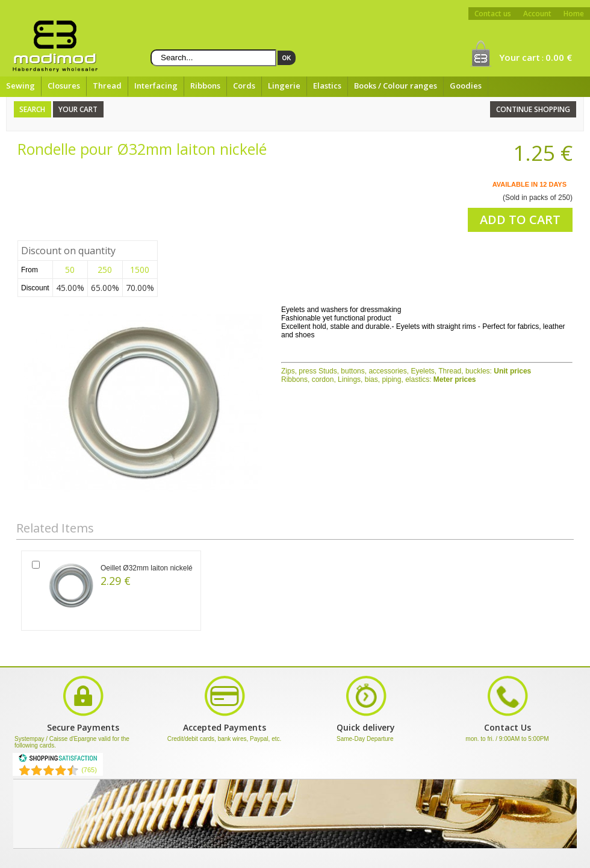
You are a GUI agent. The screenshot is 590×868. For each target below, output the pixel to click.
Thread (107, 86)
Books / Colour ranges (396, 86)
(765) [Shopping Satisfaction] (89, 770)
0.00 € (559, 57)
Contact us (493, 14)
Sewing (20, 86)
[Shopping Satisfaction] (58, 760)
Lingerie (284, 86)
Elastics (327, 86)
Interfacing (156, 86)
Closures (64, 86)
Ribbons (205, 86)
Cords (244, 86)
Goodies (466, 86)
